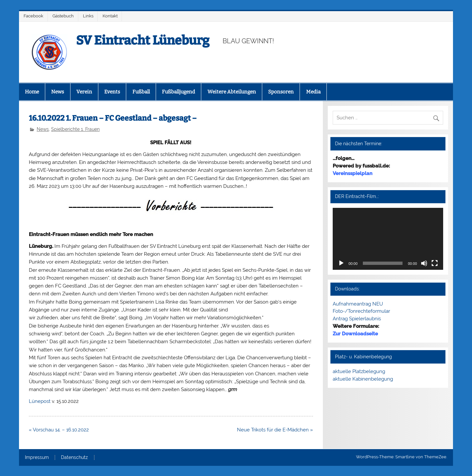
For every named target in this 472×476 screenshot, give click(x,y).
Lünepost (40, 401)
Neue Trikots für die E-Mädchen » (275, 430)
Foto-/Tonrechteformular (361, 311)
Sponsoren (281, 92)
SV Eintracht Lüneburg (143, 40)
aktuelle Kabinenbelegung (363, 379)
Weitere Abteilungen (232, 92)
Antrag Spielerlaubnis (357, 319)
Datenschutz (74, 458)
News (58, 92)
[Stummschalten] (424, 263)
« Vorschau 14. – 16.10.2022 (59, 430)
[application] (388, 239)
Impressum (37, 458)
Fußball (141, 92)
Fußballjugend (178, 92)
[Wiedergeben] (341, 263)
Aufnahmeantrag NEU (358, 304)
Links (88, 16)
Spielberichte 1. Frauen (75, 129)
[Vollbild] (435, 263)
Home (32, 92)
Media (313, 92)
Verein (84, 92)
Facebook (33, 16)
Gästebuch (63, 16)
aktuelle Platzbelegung (359, 371)
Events (112, 92)
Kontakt (110, 16)
